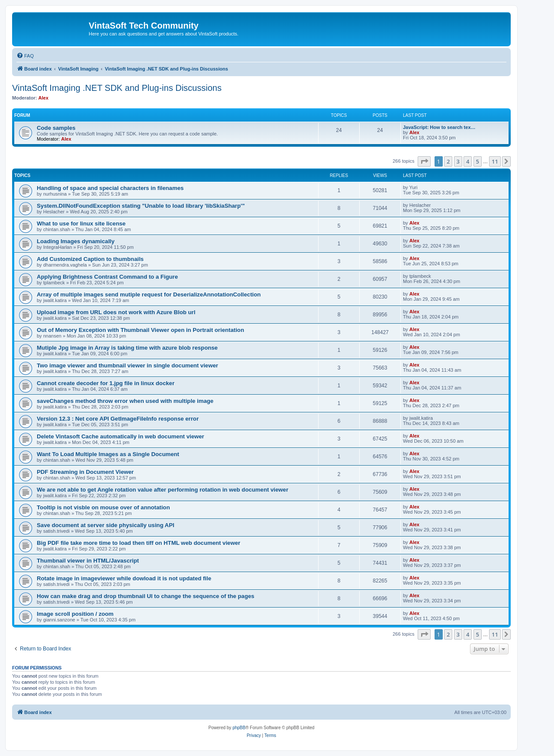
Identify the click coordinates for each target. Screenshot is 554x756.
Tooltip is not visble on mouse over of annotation (103, 507)
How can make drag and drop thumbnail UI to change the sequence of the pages (146, 596)
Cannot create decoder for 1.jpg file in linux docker (106, 383)
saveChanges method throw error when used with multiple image (125, 401)
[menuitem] (25, 56)
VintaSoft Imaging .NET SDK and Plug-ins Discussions (117, 88)
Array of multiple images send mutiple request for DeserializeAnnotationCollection (149, 294)
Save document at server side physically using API (106, 525)
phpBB (239, 728)
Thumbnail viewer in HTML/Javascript (88, 561)
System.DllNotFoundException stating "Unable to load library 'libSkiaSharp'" (141, 206)
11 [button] (495, 161)
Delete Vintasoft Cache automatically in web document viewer (121, 436)
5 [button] (478, 161)
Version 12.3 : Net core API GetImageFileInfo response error (118, 419)
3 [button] (458, 161)
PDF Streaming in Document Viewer (85, 472)
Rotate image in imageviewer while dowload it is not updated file (124, 578)
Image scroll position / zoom (75, 614)
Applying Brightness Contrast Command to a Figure (107, 277)
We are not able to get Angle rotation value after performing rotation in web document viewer (163, 490)
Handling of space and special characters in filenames (110, 188)
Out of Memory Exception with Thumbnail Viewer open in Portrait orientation (140, 330)
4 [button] (468, 161)
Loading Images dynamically (76, 241)
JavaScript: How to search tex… (439, 127)
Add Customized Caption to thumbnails (90, 259)
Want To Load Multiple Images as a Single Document (108, 454)
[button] (424, 161)
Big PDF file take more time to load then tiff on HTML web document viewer (138, 543)
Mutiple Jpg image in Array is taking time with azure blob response (127, 348)
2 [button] (448, 161)
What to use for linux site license (81, 224)
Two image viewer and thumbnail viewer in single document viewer (127, 365)
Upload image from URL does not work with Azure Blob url (116, 312)
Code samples (56, 128)
